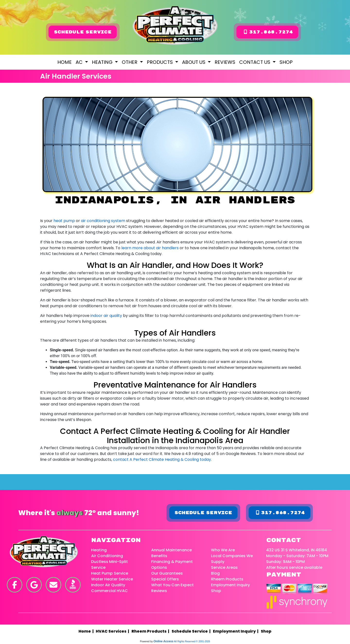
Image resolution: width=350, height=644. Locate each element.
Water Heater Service (112, 579)
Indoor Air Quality (108, 585)
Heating (99, 550)
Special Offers (165, 579)
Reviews (225, 62)
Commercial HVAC (109, 591)
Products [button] (160, 62)
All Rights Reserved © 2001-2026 (192, 641)
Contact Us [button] (255, 62)
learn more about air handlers (150, 248)
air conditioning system (103, 221)
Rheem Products (227, 579)
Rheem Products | (151, 631)
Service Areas (224, 567)
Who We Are (223, 550)
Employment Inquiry (230, 585)
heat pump (64, 221)
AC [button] (80, 62)
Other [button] (130, 62)
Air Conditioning (107, 556)
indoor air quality (106, 316)
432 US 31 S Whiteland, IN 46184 (297, 550)
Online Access (163, 641)
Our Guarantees (167, 573)
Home (65, 62)
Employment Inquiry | (236, 631)
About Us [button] (194, 62)
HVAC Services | (113, 631)
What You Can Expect (172, 585)
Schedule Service (83, 32)
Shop (286, 62)
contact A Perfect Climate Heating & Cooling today (162, 459)
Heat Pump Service (110, 573)
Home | (87, 631)
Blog (215, 573)
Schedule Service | (192, 631)
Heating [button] (103, 62)
